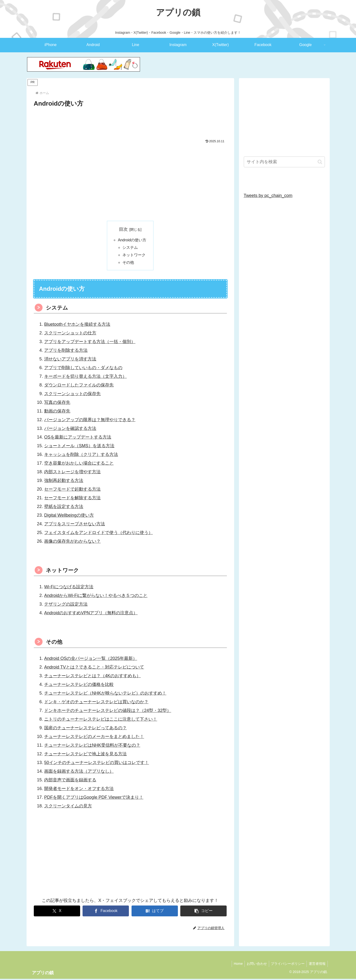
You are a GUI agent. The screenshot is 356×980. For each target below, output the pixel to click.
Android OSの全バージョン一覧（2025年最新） (91, 660)
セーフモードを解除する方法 (72, 499)
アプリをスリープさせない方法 (75, 525)
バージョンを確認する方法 (70, 430)
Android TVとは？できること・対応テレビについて (94, 668)
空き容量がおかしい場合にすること (79, 464)
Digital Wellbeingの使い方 (69, 516)
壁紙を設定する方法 (64, 507)
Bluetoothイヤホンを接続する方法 (77, 325)
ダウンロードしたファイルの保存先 (79, 386)
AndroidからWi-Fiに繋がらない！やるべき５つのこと (96, 597)
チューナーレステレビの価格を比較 (79, 686)
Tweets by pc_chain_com (268, 196)
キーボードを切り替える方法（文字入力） (85, 378)
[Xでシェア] (57, 912)
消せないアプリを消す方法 (70, 360)
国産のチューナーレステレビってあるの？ (85, 729)
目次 (123, 229)
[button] (203, 912)
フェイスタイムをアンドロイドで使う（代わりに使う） (98, 534)
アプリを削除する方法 (66, 351)
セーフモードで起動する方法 (72, 490)
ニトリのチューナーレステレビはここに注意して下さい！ (101, 720)
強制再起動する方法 (64, 481)
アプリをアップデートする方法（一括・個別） (90, 343)
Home (234, 965)
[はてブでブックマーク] (155, 912)
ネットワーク (134, 256)
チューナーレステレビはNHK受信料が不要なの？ (92, 746)
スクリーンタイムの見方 (68, 807)
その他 (128, 264)
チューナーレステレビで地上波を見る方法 (85, 755)
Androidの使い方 (132, 240)
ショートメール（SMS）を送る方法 (79, 447)
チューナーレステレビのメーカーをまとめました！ (94, 738)
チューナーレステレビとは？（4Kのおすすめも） (92, 677)
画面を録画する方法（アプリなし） (79, 772)
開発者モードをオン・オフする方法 (79, 790)
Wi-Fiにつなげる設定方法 (69, 588)
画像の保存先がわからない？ (72, 542)
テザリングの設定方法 (66, 605)
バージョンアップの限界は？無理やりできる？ (90, 421)
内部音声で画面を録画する (70, 781)
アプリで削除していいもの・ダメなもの (83, 369)
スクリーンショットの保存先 (72, 395)
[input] (284, 162)
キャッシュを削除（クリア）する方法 (81, 456)
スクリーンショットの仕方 (70, 334)
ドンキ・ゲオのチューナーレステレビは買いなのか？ (96, 703)
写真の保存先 (57, 404)
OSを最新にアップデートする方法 (78, 438)
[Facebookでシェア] (106, 912)
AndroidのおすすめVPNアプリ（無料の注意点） (91, 614)
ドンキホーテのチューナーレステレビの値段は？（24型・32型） (108, 712)
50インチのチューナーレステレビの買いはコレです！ (97, 764)
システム (130, 248)
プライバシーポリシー (286, 965)
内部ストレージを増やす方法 (72, 473)
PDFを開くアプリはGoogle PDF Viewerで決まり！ (94, 798)
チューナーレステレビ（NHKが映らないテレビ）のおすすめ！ (105, 694)
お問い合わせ (254, 965)
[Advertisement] (130, 122)
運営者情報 (317, 965)
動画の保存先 (57, 412)
